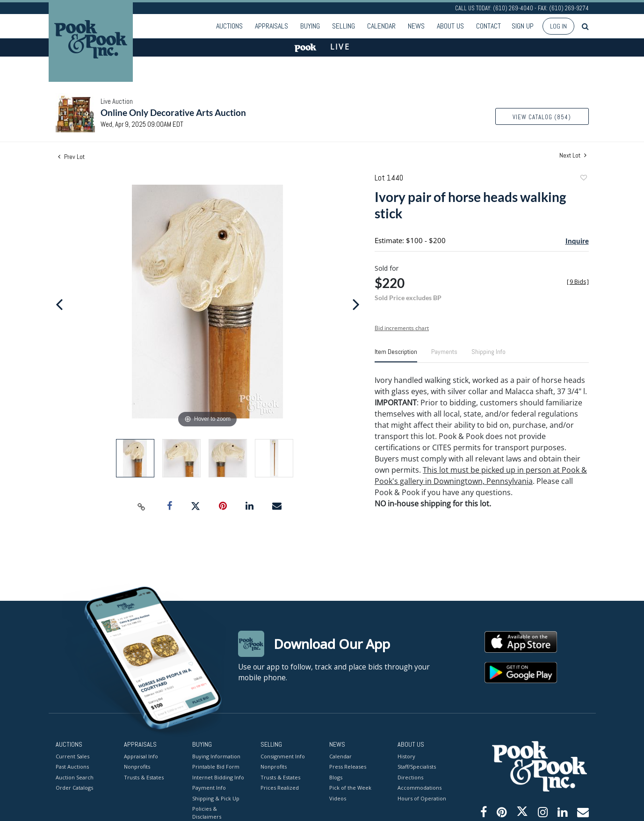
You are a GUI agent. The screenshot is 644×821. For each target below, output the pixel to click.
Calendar (381, 26)
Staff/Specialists (417, 767)
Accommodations (420, 788)
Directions (410, 777)
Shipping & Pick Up (216, 798)
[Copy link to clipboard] (141, 506)
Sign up (523, 26)
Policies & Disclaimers (207, 813)
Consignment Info (283, 756)
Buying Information (216, 756)
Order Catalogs (74, 788)
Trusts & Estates (144, 777)
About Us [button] (450, 26)
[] (578, 282)
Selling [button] (344, 26)
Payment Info (209, 788)
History (406, 756)
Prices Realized (280, 788)
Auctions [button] (229, 26)
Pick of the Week (350, 788)
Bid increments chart (402, 328)
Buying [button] (310, 26)
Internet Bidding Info (218, 777)
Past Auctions (72, 767)
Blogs (336, 777)
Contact (488, 26)
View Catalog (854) (542, 117)
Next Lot (573, 155)
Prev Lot (71, 157)
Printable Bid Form (216, 767)
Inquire (577, 241)
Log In (558, 26)
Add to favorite (583, 179)
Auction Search (75, 777)
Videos (338, 798)
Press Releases (348, 767)
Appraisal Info (141, 756)
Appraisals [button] (271, 26)
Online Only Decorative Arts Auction (173, 112)
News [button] (416, 26)
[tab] (396, 355)
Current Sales (72, 756)
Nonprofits (137, 767)
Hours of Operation (422, 798)
